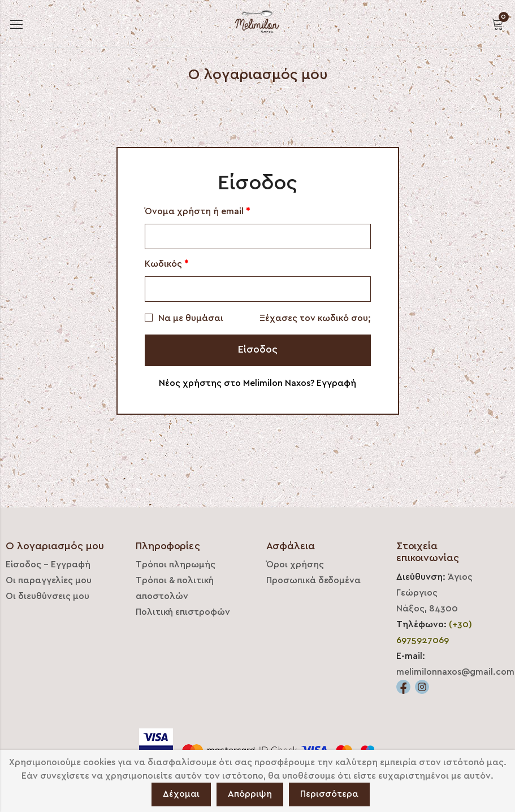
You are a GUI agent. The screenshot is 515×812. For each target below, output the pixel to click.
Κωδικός (166, 264)
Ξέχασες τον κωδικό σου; (315, 318)
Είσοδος (258, 349)
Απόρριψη (250, 794)
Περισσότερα (329, 794)
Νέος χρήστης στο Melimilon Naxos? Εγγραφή (257, 383)
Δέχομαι (181, 794)
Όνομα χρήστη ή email (197, 211)
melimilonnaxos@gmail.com (455, 672)
